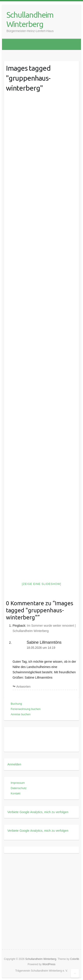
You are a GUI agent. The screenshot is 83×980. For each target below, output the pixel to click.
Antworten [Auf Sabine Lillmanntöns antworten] (23, 687)
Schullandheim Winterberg (30, 19)
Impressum (18, 783)
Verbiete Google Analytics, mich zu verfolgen (38, 812)
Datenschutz (18, 788)
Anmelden (14, 764)
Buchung (16, 704)
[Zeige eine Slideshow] (41, 584)
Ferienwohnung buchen (26, 709)
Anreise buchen (20, 714)
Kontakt (15, 793)
